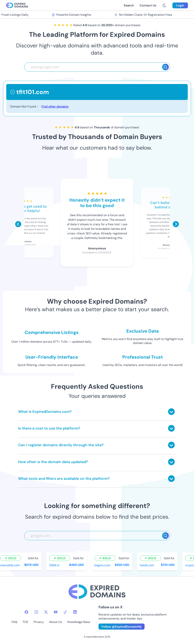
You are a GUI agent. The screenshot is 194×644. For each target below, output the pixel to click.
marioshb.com (10, 565)
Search (129, 5)
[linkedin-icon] (75, 612)
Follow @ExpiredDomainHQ (122, 627)
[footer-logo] (97, 592)
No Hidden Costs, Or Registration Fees (144, 15)
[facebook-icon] (26, 612)
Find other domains (55, 106)
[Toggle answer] (171, 412)
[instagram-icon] (36, 612)
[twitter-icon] (46, 612)
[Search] (165, 67)
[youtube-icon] (56, 612)
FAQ (14, 622)
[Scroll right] (176, 224)
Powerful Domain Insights (72, 15)
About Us (56, 622)
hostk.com (147, 565)
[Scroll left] (18, 224)
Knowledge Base (79, 622)
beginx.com (103, 565)
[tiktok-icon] (65, 612)
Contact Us (148, 5)
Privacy (39, 622)
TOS (25, 622)
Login (180, 5)
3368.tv (55, 565)
